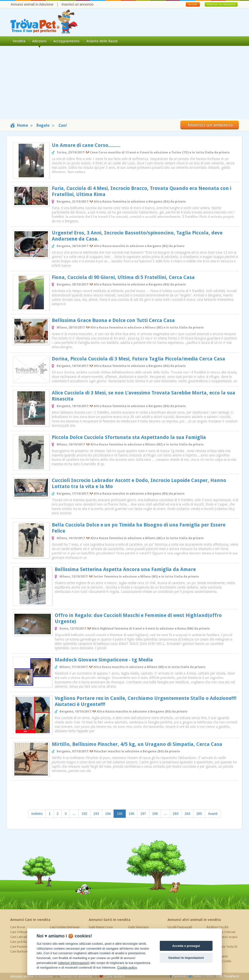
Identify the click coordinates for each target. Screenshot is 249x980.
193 (96, 814)
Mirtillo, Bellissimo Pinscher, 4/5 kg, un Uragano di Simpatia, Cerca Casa (137, 744)
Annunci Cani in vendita (30, 920)
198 (155, 814)
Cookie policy (127, 967)
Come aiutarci (112, 976)
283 (176, 814)
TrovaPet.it (231, 976)
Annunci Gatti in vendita (110, 920)
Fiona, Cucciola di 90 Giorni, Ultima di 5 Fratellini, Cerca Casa (123, 277)
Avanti (213, 814)
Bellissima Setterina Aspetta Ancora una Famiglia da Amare (125, 569)
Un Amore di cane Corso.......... (86, 145)
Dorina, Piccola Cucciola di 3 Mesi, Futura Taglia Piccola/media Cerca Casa (138, 359)
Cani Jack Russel (21, 942)
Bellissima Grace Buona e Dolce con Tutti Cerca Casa (113, 320)
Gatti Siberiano (138, 927)
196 (131, 814)
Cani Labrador (20, 937)
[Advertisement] (124, 85)
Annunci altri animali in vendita (194, 920)
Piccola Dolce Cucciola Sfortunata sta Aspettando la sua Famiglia (129, 437)
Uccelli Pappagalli (180, 927)
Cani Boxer (18, 927)
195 (121, 813)
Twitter (195, 976)
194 (108, 814)
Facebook (178, 976)
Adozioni (39, 41)
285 (199, 814)
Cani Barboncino (22, 951)
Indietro (37, 814)
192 (84, 814)
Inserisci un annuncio (78, 4)
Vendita (19, 41)
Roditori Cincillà (218, 927)
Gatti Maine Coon (101, 927)
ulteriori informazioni (74, 963)
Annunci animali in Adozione (32, 4)
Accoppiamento (66, 41)
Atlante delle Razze (102, 41)
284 (187, 814)
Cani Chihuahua (21, 932)
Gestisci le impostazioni (186, 958)
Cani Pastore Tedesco (25, 947)
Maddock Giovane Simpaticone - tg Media (104, 660)
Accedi (193, 4)
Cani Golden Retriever (65, 927)
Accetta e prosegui (186, 946)
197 (143, 814)
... (74, 814)
